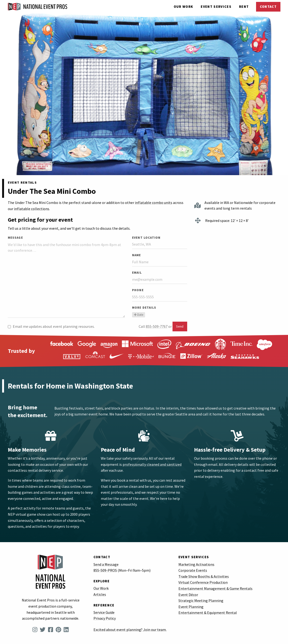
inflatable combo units (154, 203)
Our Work (184, 7)
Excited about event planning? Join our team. (130, 630)
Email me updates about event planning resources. (51, 326)
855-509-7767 (157, 326)
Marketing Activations (196, 564)
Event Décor (188, 595)
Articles (100, 594)
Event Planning (191, 607)
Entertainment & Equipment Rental (208, 613)
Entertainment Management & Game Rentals (215, 588)
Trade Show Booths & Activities (204, 576)
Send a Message (106, 564)
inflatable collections (32, 209)
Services (216, 7)
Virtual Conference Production (203, 582)
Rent (244, 7)
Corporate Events (193, 570)
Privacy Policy (105, 618)
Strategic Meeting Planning (201, 601)
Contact (268, 7)
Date (139, 315)
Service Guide (104, 612)
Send (180, 326)
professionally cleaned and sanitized (152, 464)
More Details (144, 307)
